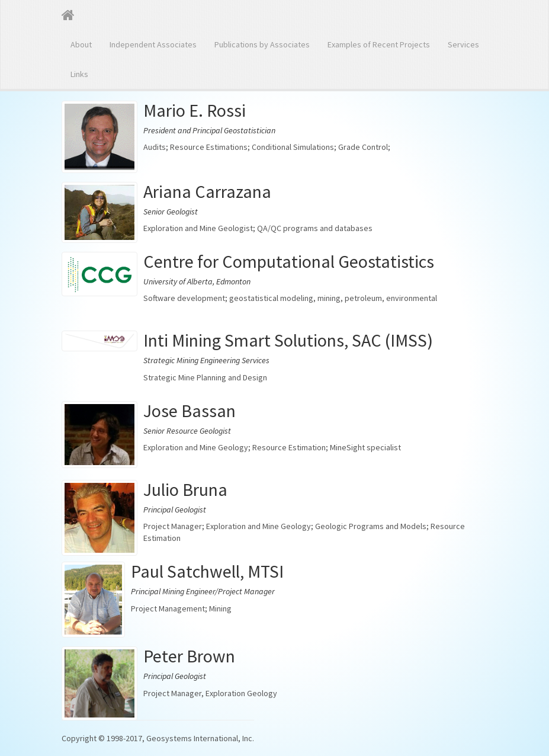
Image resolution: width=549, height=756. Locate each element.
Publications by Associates (262, 44)
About (81, 44)
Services (463, 44)
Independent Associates (153, 44)
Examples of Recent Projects (379, 44)
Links (79, 74)
